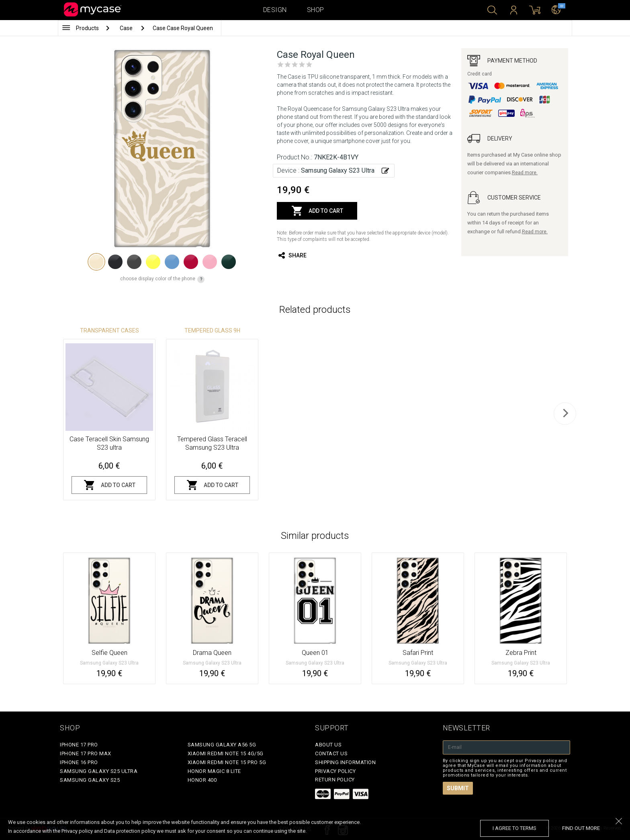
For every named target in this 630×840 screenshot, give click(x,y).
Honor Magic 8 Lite (214, 771)
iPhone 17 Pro (79, 745)
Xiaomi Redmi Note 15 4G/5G (226, 753)
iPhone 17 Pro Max (86, 753)
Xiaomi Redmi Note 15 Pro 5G (227, 762)
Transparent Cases (109, 330)
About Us (328, 745)
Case (127, 28)
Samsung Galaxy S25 (90, 780)
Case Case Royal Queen (183, 28)
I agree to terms (514, 828)
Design (275, 10)
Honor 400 (202, 780)
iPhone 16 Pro (79, 762)
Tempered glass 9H (212, 330)
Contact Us (331, 753)
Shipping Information (345, 762)
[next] (565, 414)
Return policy (335, 780)
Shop (316, 10)
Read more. (525, 173)
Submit (458, 788)
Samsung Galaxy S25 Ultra (99, 771)
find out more (581, 828)
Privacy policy (335, 771)
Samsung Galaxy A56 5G (222, 745)
